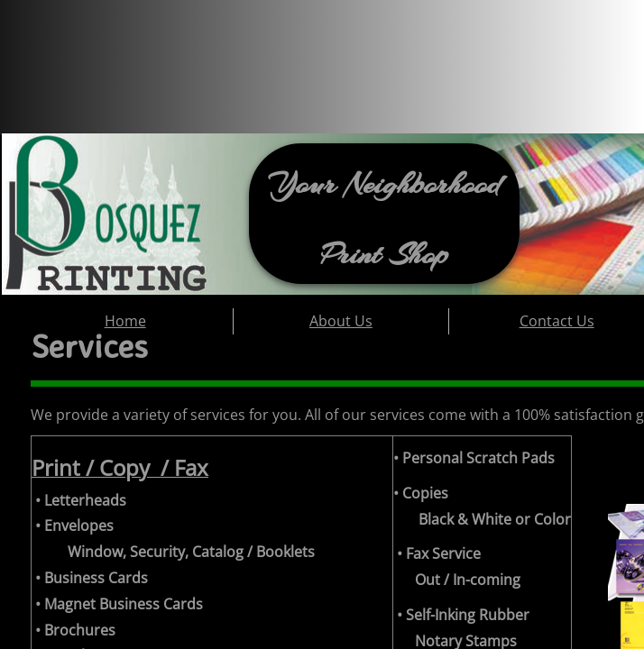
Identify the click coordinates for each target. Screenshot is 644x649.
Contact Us (557, 321)
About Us (341, 321)
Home (125, 321)
